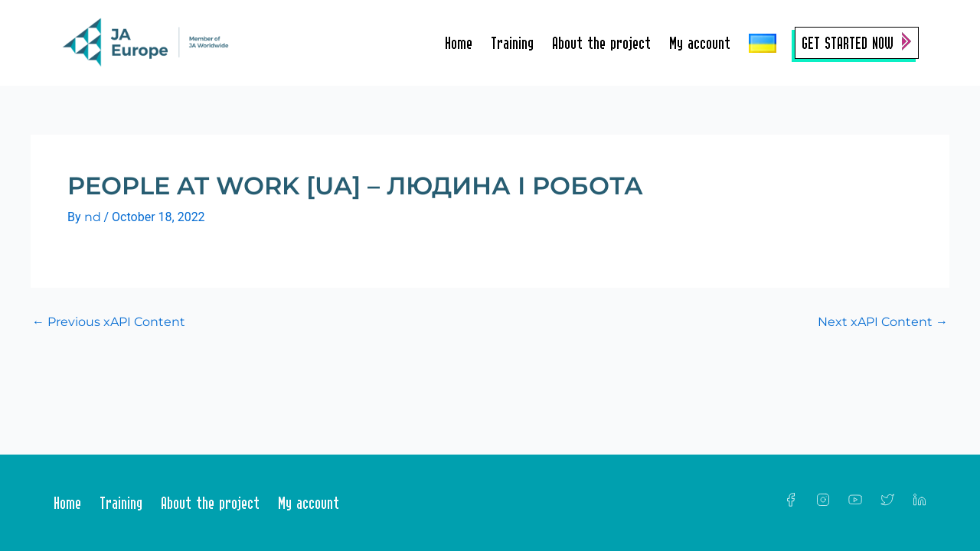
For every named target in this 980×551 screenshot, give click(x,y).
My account (700, 43)
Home (459, 43)
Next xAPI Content (883, 322)
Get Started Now (848, 43)
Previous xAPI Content (109, 322)
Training (512, 43)
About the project (601, 43)
